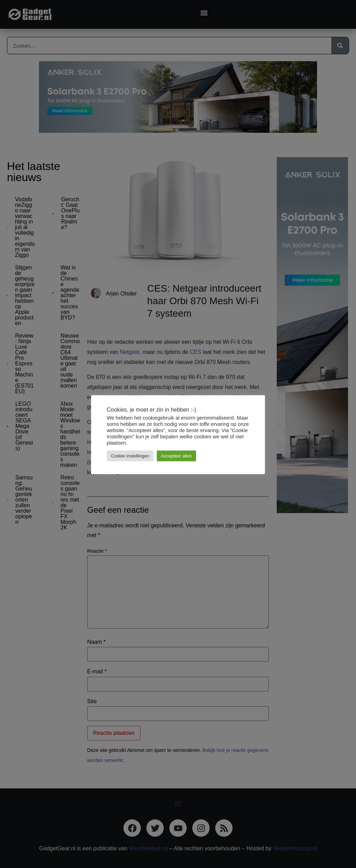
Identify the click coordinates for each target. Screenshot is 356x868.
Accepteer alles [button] (176, 456)
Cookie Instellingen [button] (130, 456)
